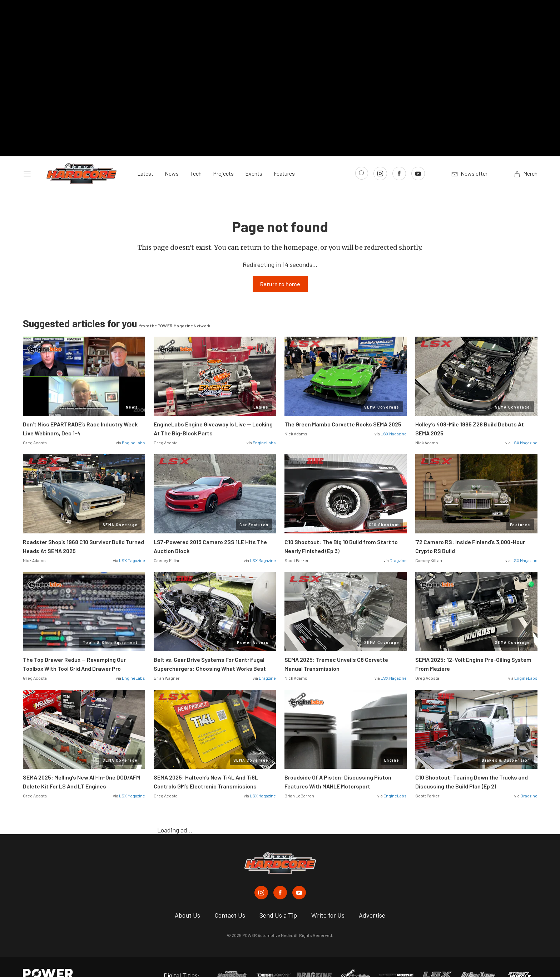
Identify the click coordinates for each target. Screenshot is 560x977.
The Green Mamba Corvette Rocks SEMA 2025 (343, 408)
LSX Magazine (394, 417)
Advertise (372, 899)
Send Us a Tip (278, 899)
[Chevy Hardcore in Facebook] (280, 876)
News (172, 157)
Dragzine (398, 544)
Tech (196, 157)
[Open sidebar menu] (27, 157)
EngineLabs (133, 426)
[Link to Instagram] (380, 157)
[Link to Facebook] (399, 157)
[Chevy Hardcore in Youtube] (299, 876)
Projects (223, 157)
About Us (187, 899)
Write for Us (328, 899)
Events (254, 157)
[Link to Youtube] (418, 157)
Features (284, 157)
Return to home (280, 268)
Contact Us (230, 899)
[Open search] (362, 157)
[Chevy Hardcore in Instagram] (261, 876)
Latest (145, 157)
